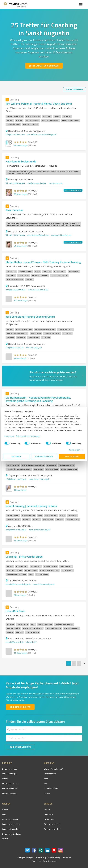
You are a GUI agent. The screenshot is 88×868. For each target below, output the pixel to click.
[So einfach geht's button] (20, 707)
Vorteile (5, 779)
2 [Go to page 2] (74, 663)
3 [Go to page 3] (79, 663)
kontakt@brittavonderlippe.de (18, 584)
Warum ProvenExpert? (53, 769)
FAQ (4, 814)
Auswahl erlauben (44, 456)
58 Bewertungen (21, 194)
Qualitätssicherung (53, 858)
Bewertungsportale (10, 819)
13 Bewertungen (21, 540)
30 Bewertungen (21, 300)
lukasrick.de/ (31, 642)
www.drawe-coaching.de (39, 479)
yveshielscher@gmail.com (38, 235)
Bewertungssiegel (10, 769)
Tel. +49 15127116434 (15, 235)
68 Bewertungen (21, 145)
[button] (21, 142)
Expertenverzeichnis (53, 829)
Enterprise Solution (10, 783)
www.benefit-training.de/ (40, 530)
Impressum (9, 436)
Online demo (49, 819)
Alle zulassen (72, 456)
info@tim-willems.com (15, 134)
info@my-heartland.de (37, 183)
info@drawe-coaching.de (16, 479)
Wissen (5, 810)
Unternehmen (50, 774)
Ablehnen (16, 456)
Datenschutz (40, 858)
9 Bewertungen (20, 358)
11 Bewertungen (21, 653)
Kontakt (47, 793)
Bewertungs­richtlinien (12, 834)
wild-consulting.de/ (34, 347)
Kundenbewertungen (11, 824)
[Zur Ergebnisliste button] (20, 747)
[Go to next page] (84, 663)
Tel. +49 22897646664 (15, 183)
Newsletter (49, 814)
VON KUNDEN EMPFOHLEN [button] (73, 190)
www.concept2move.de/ (38, 290)
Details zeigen (74, 450)
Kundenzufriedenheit (11, 829)
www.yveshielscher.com (61, 235)
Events (5, 839)
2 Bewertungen (20, 595)
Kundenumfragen (9, 774)
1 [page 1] (69, 663)
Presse (47, 810)
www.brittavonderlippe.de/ (44, 584)
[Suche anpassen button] (75, 89)
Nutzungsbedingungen (25, 858)
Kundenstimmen (51, 788)
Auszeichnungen (9, 793)
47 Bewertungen (21, 246)
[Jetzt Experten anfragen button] (44, 66)
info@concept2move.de (15, 290)
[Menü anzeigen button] (81, 4)
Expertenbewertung (52, 824)
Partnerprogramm (10, 788)
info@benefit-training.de (16, 530)
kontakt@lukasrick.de (15, 642)
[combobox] (44, 730)
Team (46, 779)
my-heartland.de (55, 183)
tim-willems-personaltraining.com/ (42, 134)
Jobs (46, 783)
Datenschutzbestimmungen (28, 436)
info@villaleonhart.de (15, 347)
